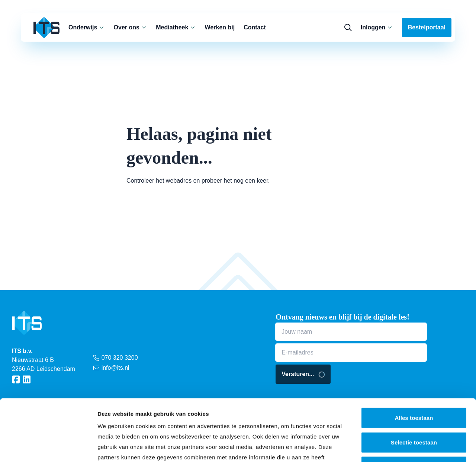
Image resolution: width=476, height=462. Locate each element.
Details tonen (402, 447)
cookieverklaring (221, 416)
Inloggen (377, 27)
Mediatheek (176, 27)
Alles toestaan (414, 356)
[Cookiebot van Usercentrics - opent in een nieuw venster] (48, 447)
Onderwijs (87, 27)
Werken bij (220, 27)
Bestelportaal (427, 27)
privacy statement (149, 416)
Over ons (131, 27)
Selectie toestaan (414, 381)
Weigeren (414, 405)
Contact (255, 27)
